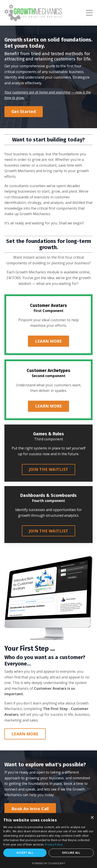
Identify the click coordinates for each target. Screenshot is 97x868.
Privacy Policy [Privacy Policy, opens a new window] (54, 845)
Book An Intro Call (30, 809)
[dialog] (48, 841)
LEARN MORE (49, 341)
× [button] (92, 818)
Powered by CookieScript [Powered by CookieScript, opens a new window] (49, 863)
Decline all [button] (71, 853)
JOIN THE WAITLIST (48, 469)
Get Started (24, 111)
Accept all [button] (25, 853)
